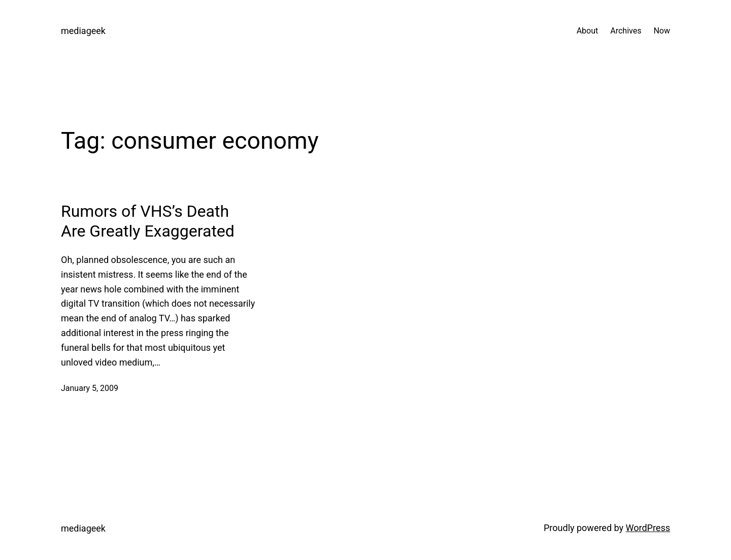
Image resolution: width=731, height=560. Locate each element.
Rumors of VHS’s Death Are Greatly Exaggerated (148, 221)
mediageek (83, 31)
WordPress (648, 528)
